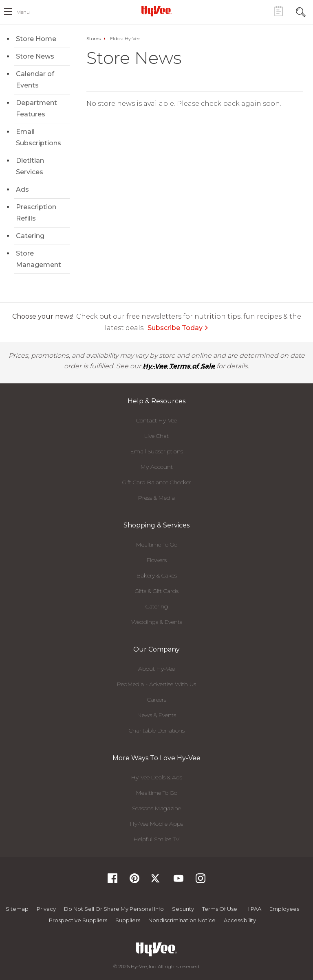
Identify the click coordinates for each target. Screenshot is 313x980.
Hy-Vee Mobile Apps (156, 824)
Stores (94, 39)
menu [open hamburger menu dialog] (23, 12)
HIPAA (253, 909)
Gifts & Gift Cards (157, 591)
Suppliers (128, 920)
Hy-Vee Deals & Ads (157, 777)
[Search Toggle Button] (301, 11)
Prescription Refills (36, 213)
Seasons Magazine (156, 808)
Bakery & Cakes (157, 575)
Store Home (36, 39)
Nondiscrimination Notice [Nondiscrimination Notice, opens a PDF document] (182, 920)
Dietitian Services (30, 166)
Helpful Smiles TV (156, 839)
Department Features (36, 108)
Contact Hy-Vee (156, 420)
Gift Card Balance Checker (157, 482)
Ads (22, 189)
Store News (35, 56)
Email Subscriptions (39, 137)
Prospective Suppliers (78, 920)
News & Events (157, 715)
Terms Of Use (220, 909)
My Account (157, 467)
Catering (30, 236)
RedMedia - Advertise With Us (156, 684)
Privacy (46, 909)
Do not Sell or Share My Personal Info (114, 909)
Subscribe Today (178, 328)
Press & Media (156, 498)
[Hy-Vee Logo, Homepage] (156, 11)
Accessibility (240, 920)
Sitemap (17, 909)
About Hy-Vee (156, 669)
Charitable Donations (157, 731)
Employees (284, 909)
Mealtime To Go (157, 545)
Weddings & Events (157, 622)
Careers (157, 700)
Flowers (157, 560)
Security (183, 909)
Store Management (39, 259)
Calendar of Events (35, 80)
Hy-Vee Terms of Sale (179, 366)
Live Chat (156, 436)
